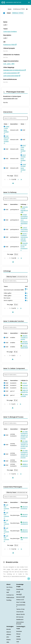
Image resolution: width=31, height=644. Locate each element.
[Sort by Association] (19, 124)
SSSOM (19, 639)
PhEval (18, 634)
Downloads (20, 589)
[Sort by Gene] (8, 124)
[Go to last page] (21, 180)
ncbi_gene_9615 (9, 64)
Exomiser (19, 631)
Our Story (9, 587)
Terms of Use (20, 609)
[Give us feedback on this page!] (29, 579)
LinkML (18, 637)
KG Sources (20, 617)
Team (8, 590)
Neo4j (19, 594)
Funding (9, 600)
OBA (8, 642)
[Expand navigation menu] (29, 2)
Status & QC (20, 600)
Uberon (9, 632)
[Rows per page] (16, 176)
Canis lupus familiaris (10, 32)
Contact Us (10, 595)
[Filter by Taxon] (17, 277)
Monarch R (20, 597)
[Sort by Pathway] (27, 204)
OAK (18, 642)
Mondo (9, 629)
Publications (10, 598)
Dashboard (20, 620)
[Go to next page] (18, 180)
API (18, 592)
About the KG (21, 614)
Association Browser (20, 623)
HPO (8, 637)
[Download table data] (13, 183)
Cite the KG (20, 612)
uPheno (9, 634)
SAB (8, 592)
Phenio (9, 640)
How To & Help (21, 602)
